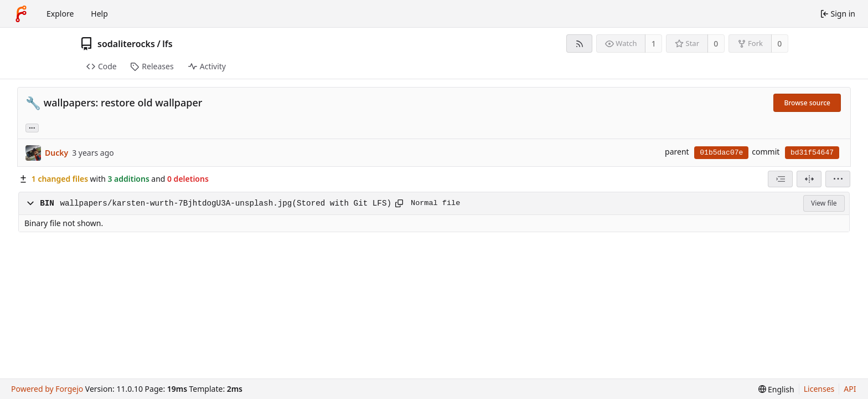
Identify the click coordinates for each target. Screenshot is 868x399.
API (850, 389)
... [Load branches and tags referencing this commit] (32, 127)
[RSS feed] (579, 44)
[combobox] (780, 179)
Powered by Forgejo (47, 389)
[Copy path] (399, 203)
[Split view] (809, 179)
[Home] (21, 14)
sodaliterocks (126, 44)
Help (99, 14)
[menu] (838, 179)
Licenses (819, 389)
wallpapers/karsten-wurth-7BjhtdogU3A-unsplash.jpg (176, 203)
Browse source (807, 103)
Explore (60, 14)
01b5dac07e (721, 153)
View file (824, 203)
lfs (167, 44)
